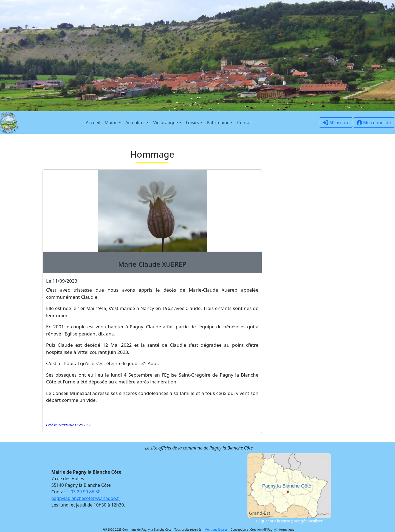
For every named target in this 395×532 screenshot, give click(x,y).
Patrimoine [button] (218, 123)
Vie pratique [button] (166, 123)
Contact (245, 123)
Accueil (93, 123)
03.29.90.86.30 (86, 492)
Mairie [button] (111, 123)
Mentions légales (216, 530)
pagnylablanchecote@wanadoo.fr (86, 498)
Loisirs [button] (192, 123)
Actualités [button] (135, 123)
